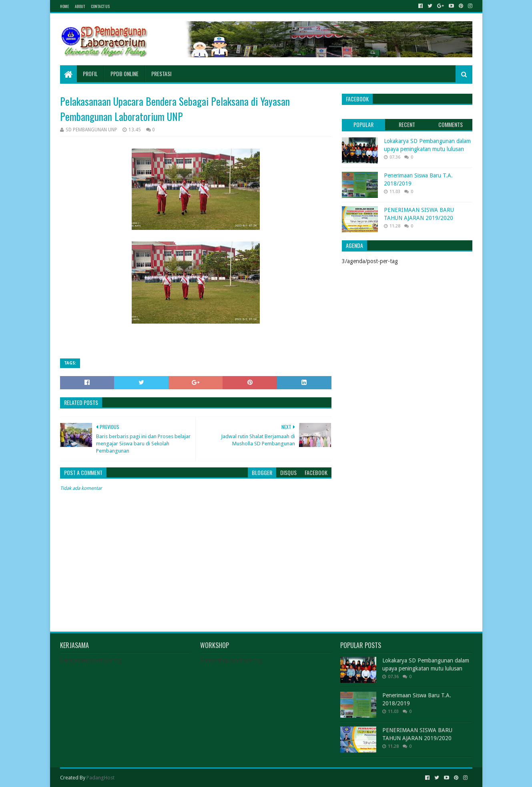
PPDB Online (124, 73)
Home (64, 6)
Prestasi (161, 73)
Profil (90, 73)
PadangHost (100, 778)
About (80, 6)
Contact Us (100, 6)
